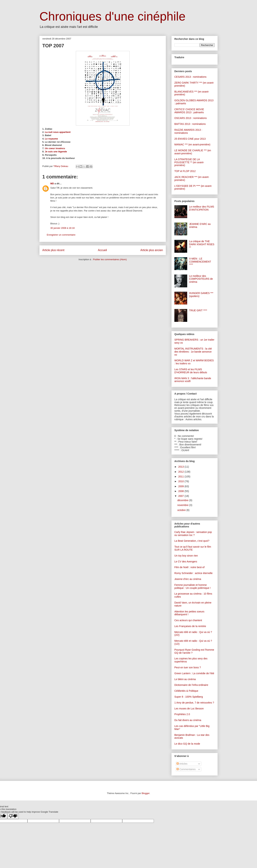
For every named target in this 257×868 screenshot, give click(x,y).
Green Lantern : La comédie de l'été (194, 673)
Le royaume (51, 139)
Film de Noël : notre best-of (189, 567)
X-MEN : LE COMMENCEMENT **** (200, 262)
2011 (181, 477)
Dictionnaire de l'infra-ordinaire (191, 685)
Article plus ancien (152, 250)
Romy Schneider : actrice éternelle (193, 573)
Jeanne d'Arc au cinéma (188, 579)
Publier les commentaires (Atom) (110, 259)
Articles (182, 764)
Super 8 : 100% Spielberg (189, 697)
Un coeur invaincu (55, 148)
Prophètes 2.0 (182, 714)
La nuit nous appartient (58, 132)
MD (52, 184)
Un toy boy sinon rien (186, 556)
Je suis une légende (56, 152)
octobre (182, 510)
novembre (183, 505)
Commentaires (186, 769)
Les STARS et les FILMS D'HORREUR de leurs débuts (191, 371)
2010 (181, 481)
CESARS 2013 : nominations (190, 77)
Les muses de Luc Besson (189, 709)
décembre (183, 500)
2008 (181, 491)
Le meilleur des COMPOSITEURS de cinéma (201, 279)
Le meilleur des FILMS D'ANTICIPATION (202, 208)
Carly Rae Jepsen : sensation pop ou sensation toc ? (193, 534)
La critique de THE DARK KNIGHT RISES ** (202, 244)
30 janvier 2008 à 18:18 (62, 228)
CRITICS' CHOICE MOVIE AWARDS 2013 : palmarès (189, 111)
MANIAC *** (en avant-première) (192, 144)
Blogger (146, 793)
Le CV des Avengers (186, 562)
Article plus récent (53, 250)
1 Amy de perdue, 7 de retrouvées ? (194, 703)
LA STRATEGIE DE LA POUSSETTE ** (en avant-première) (189, 162)
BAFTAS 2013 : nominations (190, 124)
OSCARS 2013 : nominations (191, 118)
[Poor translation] (13, 816)
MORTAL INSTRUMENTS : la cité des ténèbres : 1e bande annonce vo (193, 352)
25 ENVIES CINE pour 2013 (190, 139)
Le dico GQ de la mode (187, 744)
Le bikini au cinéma (185, 679)
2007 (181, 496)
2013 (181, 467)
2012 (181, 472)
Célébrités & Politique (186, 691)
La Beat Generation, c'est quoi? (192, 541)
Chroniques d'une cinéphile (112, 16)
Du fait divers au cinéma (188, 720)
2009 (181, 486)
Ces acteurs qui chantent (188, 620)
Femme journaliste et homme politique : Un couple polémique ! (192, 586)
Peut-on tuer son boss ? (188, 667)
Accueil (102, 250)
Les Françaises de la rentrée (190, 626)
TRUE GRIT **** (198, 310)
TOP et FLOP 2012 (185, 171)
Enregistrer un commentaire (61, 235)
